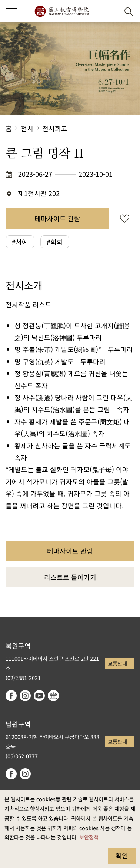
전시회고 (55, 128)
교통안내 (117, 663)
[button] (111, 11)
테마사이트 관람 (57, 218)
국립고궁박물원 (62, 11)
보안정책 (89, 837)
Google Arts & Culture (53, 696)
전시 (27, 128)
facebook (11, 696)
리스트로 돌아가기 (70, 577)
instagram (25, 696)
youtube (39, 696)
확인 (122, 855)
